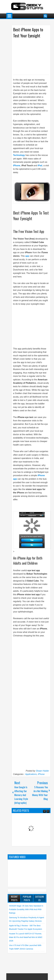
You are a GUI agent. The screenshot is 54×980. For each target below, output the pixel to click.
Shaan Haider (42, 771)
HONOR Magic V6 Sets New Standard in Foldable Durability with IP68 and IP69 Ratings (26, 909)
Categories (40, 898)
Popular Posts (27, 898)
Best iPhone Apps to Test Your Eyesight (28, 33)
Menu (9, 16)
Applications (31, 774)
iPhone (41, 774)
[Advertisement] (33, 56)
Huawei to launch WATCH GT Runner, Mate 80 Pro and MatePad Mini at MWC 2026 (26, 937)
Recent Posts (14, 898)
